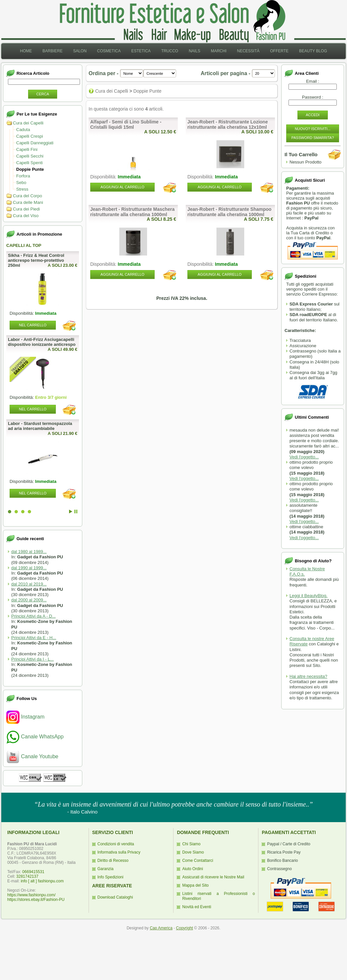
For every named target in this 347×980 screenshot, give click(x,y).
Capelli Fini (27, 149)
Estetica (141, 51)
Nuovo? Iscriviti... (313, 129)
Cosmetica (109, 51)
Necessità (248, 51)
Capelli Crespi (30, 136)
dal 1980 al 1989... (29, 552)
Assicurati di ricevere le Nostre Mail (213, 877)
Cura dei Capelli (28, 123)
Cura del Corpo (27, 196)
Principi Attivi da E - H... (34, 638)
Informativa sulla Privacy (119, 852)
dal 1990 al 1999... (29, 568)
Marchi (219, 51)
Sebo (21, 183)
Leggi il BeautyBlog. (308, 596)
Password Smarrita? (313, 138)
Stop (76, 512)
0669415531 (33, 872)
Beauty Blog (313, 51)
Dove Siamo (193, 852)
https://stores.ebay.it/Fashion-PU (36, 900)
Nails (194, 51)
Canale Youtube (32, 756)
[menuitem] (26, 51)
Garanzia (106, 869)
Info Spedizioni (111, 877)
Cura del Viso (26, 216)
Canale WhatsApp (35, 737)
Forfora (23, 176)
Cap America (161, 928)
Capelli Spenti (29, 163)
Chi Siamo (191, 844)
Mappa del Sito (195, 885)
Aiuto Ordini (193, 869)
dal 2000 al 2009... (29, 600)
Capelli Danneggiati (35, 143)
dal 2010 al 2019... (29, 584)
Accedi (313, 115)
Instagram (25, 717)
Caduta (23, 130)
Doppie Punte (30, 169)
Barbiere (52, 51)
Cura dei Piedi (26, 209)
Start (71, 512)
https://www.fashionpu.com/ (31, 895)
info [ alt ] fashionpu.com (42, 881)
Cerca (43, 94)
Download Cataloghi (115, 897)
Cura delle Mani (28, 202)
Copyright (185, 928)
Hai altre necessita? (308, 676)
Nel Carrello (33, 325)
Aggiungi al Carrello (122, 187)
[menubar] (173, 51)
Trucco (170, 51)
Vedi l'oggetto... (304, 457)
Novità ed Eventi (196, 907)
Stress (22, 189)
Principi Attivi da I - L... (33, 659)
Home (26, 51)
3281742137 (27, 876)
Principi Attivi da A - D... (33, 616)
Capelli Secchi (30, 156)
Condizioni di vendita (116, 844)
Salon (80, 51)
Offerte (279, 51)
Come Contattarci (197, 861)
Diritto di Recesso (113, 861)
